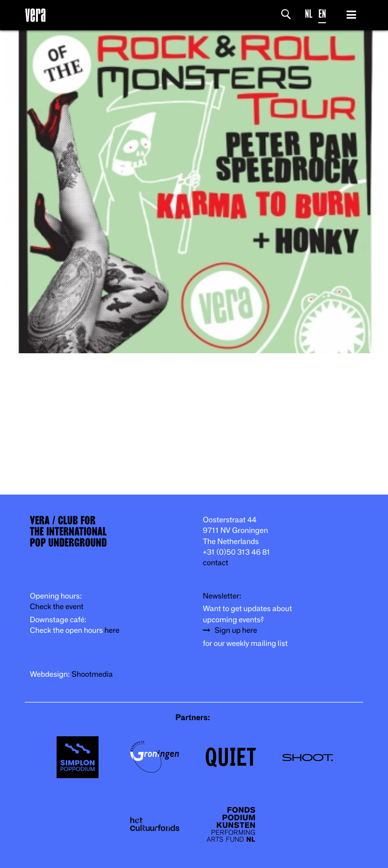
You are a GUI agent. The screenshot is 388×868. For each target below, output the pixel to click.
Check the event (57, 607)
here (112, 631)
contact (216, 563)
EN (322, 14)
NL (309, 14)
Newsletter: (222, 596)
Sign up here (236, 631)
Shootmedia (92, 674)
